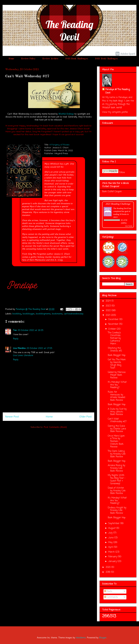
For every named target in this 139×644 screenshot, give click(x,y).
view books (129, 226)
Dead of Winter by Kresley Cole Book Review (117, 491)
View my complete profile (115, 112)
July (111, 533)
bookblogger (29, 314)
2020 (109, 567)
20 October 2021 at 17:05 (39, 348)
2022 (109, 311)
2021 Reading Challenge (118, 204)
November (114, 324)
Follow (122, 173)
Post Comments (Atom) (55, 427)
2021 (108, 315)
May (111, 542)
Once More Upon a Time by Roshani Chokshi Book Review (116, 441)
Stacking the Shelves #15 (115, 350)
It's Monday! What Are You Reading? (117, 385)
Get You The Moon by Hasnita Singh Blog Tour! (117, 364)
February (113, 557)
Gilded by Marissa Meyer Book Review (117, 375)
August (112, 528)
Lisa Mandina (19, 348)
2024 (109, 301)
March (112, 552)
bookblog (17, 314)
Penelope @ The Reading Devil (118, 91)
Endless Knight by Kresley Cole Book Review (117, 511)
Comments (111, 597)
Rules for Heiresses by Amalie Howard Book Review (116, 396)
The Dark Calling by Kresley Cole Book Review (117, 454)
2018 (108, 572)
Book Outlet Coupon (112, 192)
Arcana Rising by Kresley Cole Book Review (116, 468)
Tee (15, 330)
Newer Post (12, 416)
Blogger (103, 638)
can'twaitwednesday (74, 314)
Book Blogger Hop (117, 355)
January (113, 561)
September (114, 524)
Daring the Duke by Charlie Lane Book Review (117, 429)
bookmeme (57, 314)
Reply (16, 339)
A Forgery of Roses (59, 145)
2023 (109, 306)
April (111, 547)
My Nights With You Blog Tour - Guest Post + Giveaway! (117, 479)
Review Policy (28, 59)
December (114, 319)
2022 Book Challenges (77, 59)
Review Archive (50, 59)
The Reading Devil (121, 208)
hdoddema (81, 638)
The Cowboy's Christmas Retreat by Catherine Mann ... (114, 338)
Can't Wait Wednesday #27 (117, 420)
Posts (108, 591)
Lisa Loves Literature (23, 355)
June (111, 538)
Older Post (86, 416)
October (112, 329)
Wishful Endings (66, 114)
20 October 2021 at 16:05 (30, 330)
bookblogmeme (43, 314)
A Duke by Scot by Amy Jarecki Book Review (117, 412)
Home (11, 59)
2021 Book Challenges (106, 59)
